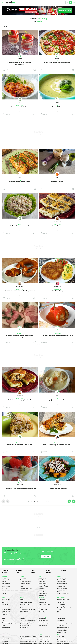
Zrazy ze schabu (24, 590)
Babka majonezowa (43, 622)
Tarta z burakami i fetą (63, 638)
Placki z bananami (6, 592)
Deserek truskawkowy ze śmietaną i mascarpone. (20, 63)
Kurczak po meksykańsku (20, 107)
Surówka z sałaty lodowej (63, 580)
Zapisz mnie (46, 556)
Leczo (3, 636)
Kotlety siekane (24, 585)
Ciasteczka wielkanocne (44, 604)
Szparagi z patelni (57, 182)
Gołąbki (22, 599)
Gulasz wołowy (5, 642)
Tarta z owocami (43, 619)
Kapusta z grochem (62, 604)
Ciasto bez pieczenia (6, 610)
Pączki (3, 619)
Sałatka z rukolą (61, 587)
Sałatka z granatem (62, 592)
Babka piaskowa (43, 610)
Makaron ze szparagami (26, 622)
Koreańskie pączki (6, 627)
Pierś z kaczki (23, 578)
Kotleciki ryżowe (24, 611)
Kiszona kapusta (61, 619)
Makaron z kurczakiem (25, 582)
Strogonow (4, 640)
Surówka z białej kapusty (63, 594)
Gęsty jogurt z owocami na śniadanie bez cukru (20, 489)
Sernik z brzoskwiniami (26, 626)
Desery (20, 61)
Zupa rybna (60, 601)
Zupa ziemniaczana (43, 587)
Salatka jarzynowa (61, 585)
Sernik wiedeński (24, 627)
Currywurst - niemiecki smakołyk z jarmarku (20, 291)
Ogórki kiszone (60, 622)
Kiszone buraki (60, 626)
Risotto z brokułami (25, 606)
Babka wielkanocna (43, 606)
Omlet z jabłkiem (6, 587)
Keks (58, 613)
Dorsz (21, 587)
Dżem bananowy (61, 629)
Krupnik (22, 601)
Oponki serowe (5, 622)
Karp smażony (60, 606)
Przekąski (20, 180)
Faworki (3, 620)
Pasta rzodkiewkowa (25, 624)
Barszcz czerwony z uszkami (64, 599)
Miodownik (4, 613)
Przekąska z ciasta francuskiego (65, 642)
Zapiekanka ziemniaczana (45, 640)
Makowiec (4, 608)
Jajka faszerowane (43, 599)
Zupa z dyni (41, 580)
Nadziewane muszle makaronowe (28, 642)
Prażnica (4, 594)
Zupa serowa (42, 588)
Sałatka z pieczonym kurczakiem (20, 226)
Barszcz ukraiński (43, 583)
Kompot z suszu (61, 610)
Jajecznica (4, 578)
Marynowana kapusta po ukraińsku (65, 624)
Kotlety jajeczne (61, 636)
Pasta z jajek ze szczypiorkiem (27, 620)
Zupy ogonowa (42, 578)
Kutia (58, 611)
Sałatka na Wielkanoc (62, 588)
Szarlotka (4, 603)
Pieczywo (63, 570)
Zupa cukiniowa (57, 107)
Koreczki (4, 626)
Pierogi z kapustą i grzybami (64, 608)
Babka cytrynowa (43, 608)
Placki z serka (5, 588)
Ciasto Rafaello (5, 606)
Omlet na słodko (6, 580)
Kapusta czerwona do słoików (64, 627)
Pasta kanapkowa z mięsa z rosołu (10, 590)
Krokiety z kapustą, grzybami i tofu (20, 400)
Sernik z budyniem (6, 599)
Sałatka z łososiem (62, 582)
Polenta (22, 613)
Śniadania (57, 61)
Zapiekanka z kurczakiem (45, 638)
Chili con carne (5, 643)
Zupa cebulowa (42, 595)
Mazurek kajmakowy (43, 620)
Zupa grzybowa (61, 603)
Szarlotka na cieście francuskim (9, 624)
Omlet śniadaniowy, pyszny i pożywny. (57, 63)
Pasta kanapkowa (6, 583)
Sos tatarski (41, 611)
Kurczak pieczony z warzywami (27, 610)
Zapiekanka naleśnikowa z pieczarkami (20, 444)
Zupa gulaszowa (42, 590)
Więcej (23, 559)
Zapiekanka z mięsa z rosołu (45, 643)
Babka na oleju (5, 604)
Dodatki (48, 570)
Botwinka (22, 619)
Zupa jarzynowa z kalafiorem (57, 400)
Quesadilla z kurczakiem (63, 643)
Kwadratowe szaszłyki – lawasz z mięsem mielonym (57, 445)
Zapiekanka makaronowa (26, 588)
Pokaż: (39, 21)
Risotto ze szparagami (25, 608)
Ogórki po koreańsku (62, 631)
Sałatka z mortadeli (62, 590)
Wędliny (48, 573)
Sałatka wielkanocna (44, 613)
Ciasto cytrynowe (6, 611)
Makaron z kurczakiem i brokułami (28, 636)
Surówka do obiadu (62, 578)
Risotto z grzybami (25, 604)
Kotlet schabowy (57, 291)
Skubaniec (4, 615)
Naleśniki (4, 585)
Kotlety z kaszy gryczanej (26, 603)
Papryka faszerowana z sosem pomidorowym (57, 335)
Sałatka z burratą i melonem (57, 489)
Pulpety (22, 580)
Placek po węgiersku (6, 638)
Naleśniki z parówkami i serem (20, 182)
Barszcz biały (42, 585)
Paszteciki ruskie (57, 226)
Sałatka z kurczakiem (62, 583)
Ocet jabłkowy (60, 620)
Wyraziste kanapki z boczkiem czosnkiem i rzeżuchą (20, 336)
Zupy (57, 105)
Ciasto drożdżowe (6, 601)
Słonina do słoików (62, 632)
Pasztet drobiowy (43, 603)
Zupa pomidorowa (43, 594)
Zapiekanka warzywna (44, 642)
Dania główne (20, 105)
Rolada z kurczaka (61, 640)
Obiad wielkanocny (43, 601)
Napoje (33, 570)
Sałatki (20, 224)
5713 (48, 501)
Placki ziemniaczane (25, 583)
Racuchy (4, 582)
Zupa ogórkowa (42, 592)
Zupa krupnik (42, 582)
